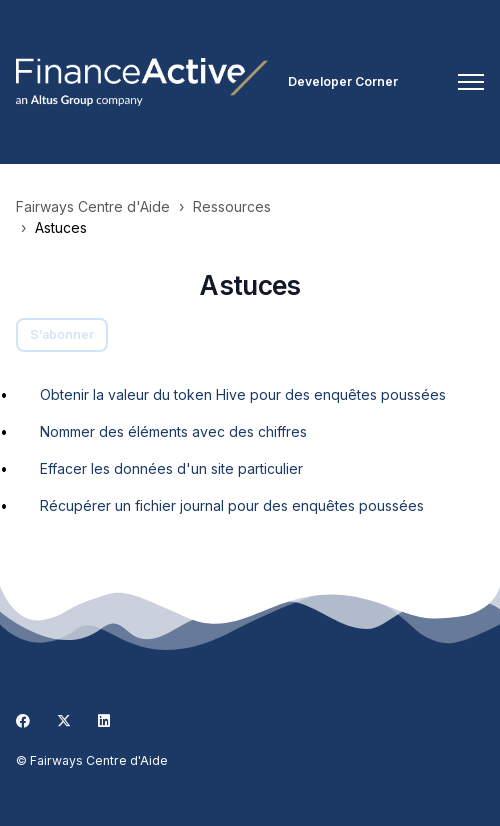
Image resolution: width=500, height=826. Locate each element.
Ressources (232, 206)
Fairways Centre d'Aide (93, 206)
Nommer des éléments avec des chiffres (173, 431)
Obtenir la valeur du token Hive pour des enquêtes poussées (243, 394)
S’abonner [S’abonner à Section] (62, 334)
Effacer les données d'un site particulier (171, 468)
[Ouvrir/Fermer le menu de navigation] (471, 82)
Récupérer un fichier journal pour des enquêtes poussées (232, 505)
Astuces (61, 227)
